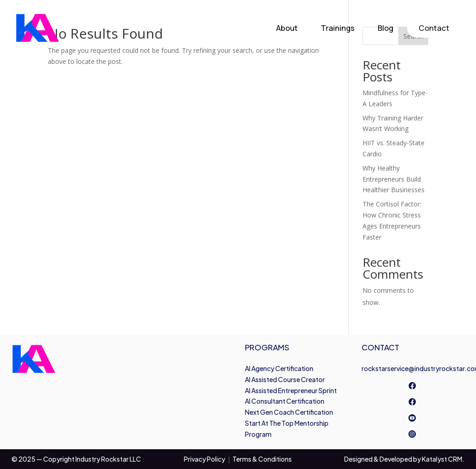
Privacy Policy (204, 459)
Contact (434, 28)
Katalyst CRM (442, 459)
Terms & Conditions (262, 459)
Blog (385, 28)
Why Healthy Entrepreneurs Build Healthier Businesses (394, 179)
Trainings (338, 28)
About (287, 28)
